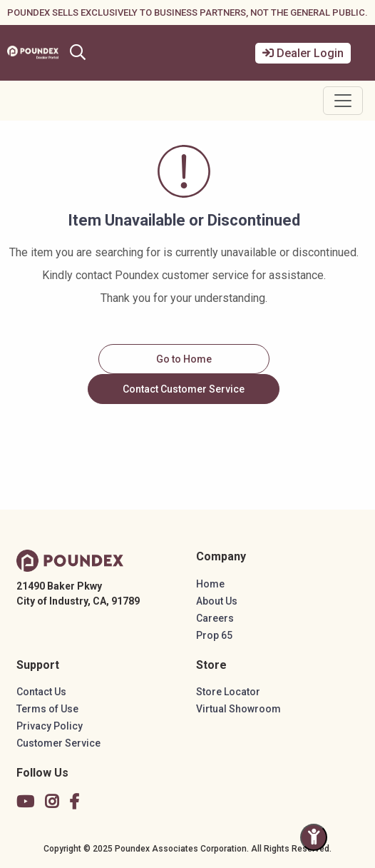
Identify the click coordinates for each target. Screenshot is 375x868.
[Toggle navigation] (343, 101)
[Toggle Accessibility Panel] (314, 837)
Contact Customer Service (184, 389)
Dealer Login (303, 53)
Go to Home (184, 359)
